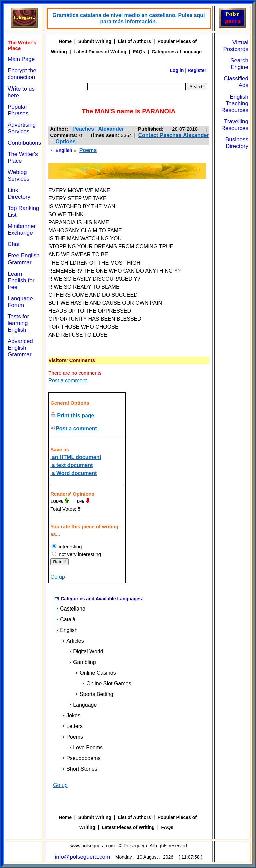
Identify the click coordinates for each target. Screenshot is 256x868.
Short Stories (80, 769)
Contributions (24, 143)
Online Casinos (96, 673)
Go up (58, 577)
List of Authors (134, 41)
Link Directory (19, 194)
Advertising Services (22, 128)
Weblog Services (18, 176)
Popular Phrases (18, 110)
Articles (73, 641)
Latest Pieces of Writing (100, 52)
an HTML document (76, 457)
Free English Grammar (23, 259)
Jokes (71, 716)
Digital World (86, 651)
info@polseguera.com (83, 857)
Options (66, 141)
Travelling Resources (235, 125)
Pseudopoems (81, 758)
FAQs (139, 52)
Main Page (21, 59)
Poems (88, 150)
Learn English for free (21, 280)
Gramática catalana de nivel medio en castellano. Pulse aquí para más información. (128, 18)
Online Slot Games (107, 683)
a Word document (73, 473)
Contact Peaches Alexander (174, 135)
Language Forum (20, 302)
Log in (177, 70)
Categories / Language (177, 52)
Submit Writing (95, 41)
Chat (14, 244)
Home (65, 41)
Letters (72, 726)
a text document (71, 465)
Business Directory (237, 143)
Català (66, 619)
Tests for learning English (18, 323)
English (64, 150)
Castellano (71, 609)
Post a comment (68, 381)
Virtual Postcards (236, 46)
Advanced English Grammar (20, 348)
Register (197, 70)
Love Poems (86, 748)
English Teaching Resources (235, 103)
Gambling (82, 662)
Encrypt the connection (22, 74)
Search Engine (239, 64)
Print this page (75, 416)
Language (83, 705)
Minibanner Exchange (22, 230)
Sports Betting (94, 694)
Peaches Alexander (98, 129)
